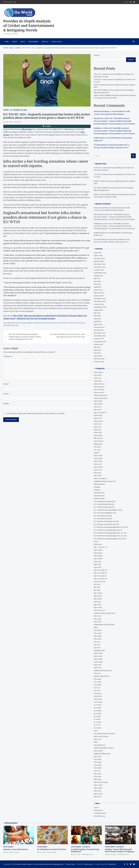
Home (7, 42)
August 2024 (99, 310)
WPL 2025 (98, 777)
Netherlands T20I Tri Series (104, 625)
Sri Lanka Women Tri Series (104, 734)
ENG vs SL (98, 473)
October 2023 (99, 339)
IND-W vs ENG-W (100, 579)
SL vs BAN (98, 711)
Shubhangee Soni (87, 854)
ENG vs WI (98, 476)
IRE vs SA (97, 602)
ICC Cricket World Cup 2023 (104, 504)
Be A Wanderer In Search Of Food (52, 849)
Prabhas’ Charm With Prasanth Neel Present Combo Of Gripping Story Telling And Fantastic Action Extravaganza (120, 853)
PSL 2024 (97, 673)
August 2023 (98, 344)
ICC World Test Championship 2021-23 (108, 530)
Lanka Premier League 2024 (104, 613)
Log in (96, 807)
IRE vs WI (97, 605)
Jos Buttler (7, 325)
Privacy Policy (57, 42)
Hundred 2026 (99, 499)
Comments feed (100, 813)
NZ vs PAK (98, 639)
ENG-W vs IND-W (100, 479)
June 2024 (97, 316)
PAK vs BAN (98, 659)
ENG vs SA (98, 470)
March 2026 (98, 256)
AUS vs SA (97, 407)
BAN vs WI (98, 433)
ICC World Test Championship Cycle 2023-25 (110, 539)
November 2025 (100, 267)
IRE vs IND (98, 596)
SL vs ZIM (97, 728)
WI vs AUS (97, 759)
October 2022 (99, 362)
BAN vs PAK (98, 421)
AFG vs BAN (98, 372)
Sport (96, 731)
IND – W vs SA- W (100, 547)
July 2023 (97, 347)
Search (96, 55)
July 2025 (97, 278)
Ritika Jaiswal (52, 852)
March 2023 (98, 356)
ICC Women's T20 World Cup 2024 (106, 524)
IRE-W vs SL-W (99, 610)
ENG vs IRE (98, 461)
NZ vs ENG (98, 636)
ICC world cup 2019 (50, 323)
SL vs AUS (97, 708)
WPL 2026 (98, 779)
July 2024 (97, 313)
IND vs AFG (98, 550)
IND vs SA (97, 564)
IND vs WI (97, 567)
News (96, 628)
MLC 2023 (97, 616)
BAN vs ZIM (98, 436)
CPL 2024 (97, 447)
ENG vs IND (98, 458)
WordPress (112, 864)
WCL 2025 (98, 756)
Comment (8, 356)
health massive (99, 138)
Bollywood (98, 444)
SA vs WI (97, 691)
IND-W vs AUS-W (100, 576)
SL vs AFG (98, 705)
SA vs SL (97, 688)
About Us (45, 42)
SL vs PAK (97, 722)
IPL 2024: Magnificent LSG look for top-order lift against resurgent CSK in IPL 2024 (68, 335)
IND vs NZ (97, 562)
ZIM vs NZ (98, 791)
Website (6, 404)
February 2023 (99, 359)
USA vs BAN (98, 751)
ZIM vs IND (98, 788)
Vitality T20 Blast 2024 (102, 754)
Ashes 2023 (98, 381)
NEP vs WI (98, 622)
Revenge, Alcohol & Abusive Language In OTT (111, 148)
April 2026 (98, 253)
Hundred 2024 (99, 493)
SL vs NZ (97, 719)
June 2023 (97, 350)
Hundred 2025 (99, 496)
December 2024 (100, 299)
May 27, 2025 (41, 852)
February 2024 (99, 327)
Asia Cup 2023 (99, 387)
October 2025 (99, 270)
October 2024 (99, 304)
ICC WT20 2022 (61, 323)
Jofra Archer (27, 129)
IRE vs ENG (98, 593)
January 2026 (99, 261)
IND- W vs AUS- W (101, 570)
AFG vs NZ (98, 375)
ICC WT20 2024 (71, 323)
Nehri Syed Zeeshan (101, 111)
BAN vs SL (98, 430)
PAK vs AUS (98, 656)
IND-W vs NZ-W (100, 582)
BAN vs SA (98, 424)
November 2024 (100, 301)
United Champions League (104, 748)
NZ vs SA (97, 642)
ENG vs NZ (98, 464)
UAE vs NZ (98, 739)
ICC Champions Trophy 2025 (105, 501)
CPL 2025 (97, 450)
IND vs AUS (98, 553)
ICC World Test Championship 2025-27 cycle (110, 536)
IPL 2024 (97, 585)
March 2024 (98, 324)
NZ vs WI (97, 648)
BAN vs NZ (98, 418)
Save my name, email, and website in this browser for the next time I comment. (35, 413)
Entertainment (34, 42)
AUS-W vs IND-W (100, 413)
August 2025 (98, 276)
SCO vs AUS (98, 702)
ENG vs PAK (98, 467)
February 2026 (99, 258)
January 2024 (99, 330)
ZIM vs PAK (98, 794)
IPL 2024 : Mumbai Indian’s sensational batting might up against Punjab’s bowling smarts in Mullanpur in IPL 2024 (25, 337)
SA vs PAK (98, 685)
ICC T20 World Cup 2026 (103, 519)
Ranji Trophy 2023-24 (102, 676)
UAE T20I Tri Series (101, 736)
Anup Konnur (18, 122)
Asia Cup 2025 (99, 393)
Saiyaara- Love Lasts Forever (16, 849)
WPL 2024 (98, 774)
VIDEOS (23, 42)
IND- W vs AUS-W (100, 573)
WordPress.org (100, 816)
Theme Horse (88, 864)
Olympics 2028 (99, 650)
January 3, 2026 (8, 852)
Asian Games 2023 (101, 395)
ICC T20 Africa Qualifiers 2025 (105, 513)
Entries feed (98, 810)
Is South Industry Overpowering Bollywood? (111, 145)
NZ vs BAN (98, 633)
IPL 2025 (97, 587)
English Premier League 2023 (105, 481)
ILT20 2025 (98, 544)
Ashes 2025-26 (99, 384)
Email (6, 394)
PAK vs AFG (98, 653)
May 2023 (97, 353)
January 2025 (99, 296)
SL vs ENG (98, 714)
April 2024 (98, 321)
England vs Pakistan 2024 (35, 323)
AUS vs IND (98, 401)
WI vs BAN (98, 762)
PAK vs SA (98, 668)
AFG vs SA (98, 378)
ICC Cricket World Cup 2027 (104, 507)
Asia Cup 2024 (99, 390)
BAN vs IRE (98, 415)
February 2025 (99, 293)
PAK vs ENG (98, 662)
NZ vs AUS (98, 630)
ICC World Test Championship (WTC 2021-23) (111, 527)
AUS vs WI (97, 410)
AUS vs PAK (98, 404)
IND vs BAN (98, 556)
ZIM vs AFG (98, 785)
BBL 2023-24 (98, 438)
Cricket (15, 42)
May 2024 (97, 319)
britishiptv (98, 128)
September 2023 (100, 342)
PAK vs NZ (98, 665)
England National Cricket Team (17, 323)
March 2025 (98, 290)
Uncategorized (99, 745)
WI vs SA (97, 771)
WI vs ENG (98, 765)
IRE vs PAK (98, 599)
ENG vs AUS (98, 456)
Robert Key (15, 325)
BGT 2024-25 (99, 441)
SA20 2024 (98, 693)
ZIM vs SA (97, 797)
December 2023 (100, 333)
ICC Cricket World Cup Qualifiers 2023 (108, 510)
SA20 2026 (98, 699)
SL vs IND (97, 716)
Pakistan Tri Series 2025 (103, 671)
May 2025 (97, 284)
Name (6, 384)
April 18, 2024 (8, 122)
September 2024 (100, 307)
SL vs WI (97, 725)
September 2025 (100, 273)
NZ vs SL (97, 645)
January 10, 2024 (110, 854)
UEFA (96, 742)
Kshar (17, 852)
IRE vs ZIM (98, 607)
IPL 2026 (97, 590)
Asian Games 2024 (101, 398)
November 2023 (100, 336)
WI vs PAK (98, 768)
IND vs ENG (98, 559)
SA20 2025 (98, 696)
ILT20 (96, 542)
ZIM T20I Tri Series (101, 782)
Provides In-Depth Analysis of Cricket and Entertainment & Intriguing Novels (29, 26)
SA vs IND (97, 682)
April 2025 (98, 287)
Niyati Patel (98, 118)
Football (97, 487)
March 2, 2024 (76, 854)
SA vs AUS (97, 679)
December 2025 (100, 264)
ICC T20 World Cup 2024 (18, 110)
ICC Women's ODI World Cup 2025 (106, 521)
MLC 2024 (98, 619)
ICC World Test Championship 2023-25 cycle (110, 533)
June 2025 (97, 281)
